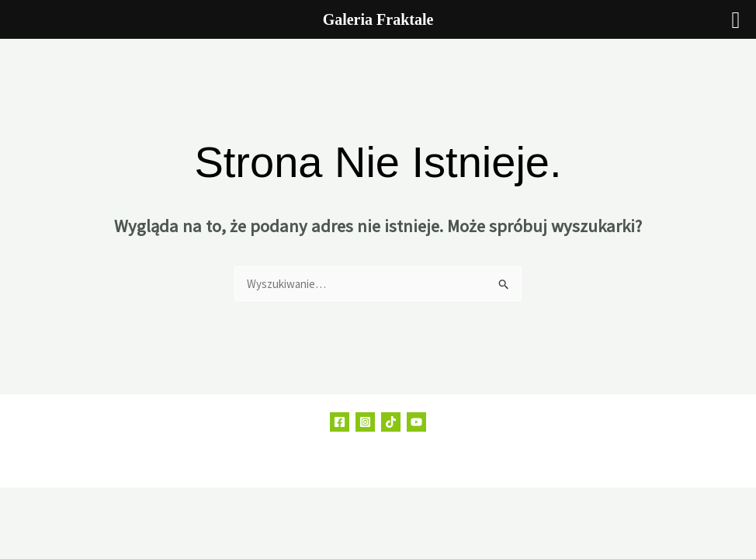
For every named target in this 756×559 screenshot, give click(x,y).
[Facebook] (340, 422)
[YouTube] (416, 422)
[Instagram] (365, 422)
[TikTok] (391, 422)
